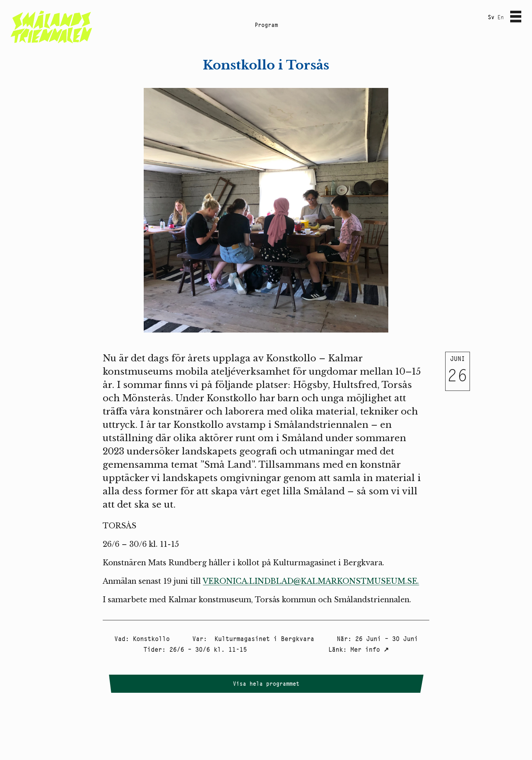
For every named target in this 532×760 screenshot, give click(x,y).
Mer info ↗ (369, 650)
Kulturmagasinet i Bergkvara (262, 639)
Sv (491, 17)
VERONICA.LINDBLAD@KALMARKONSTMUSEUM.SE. (311, 581)
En (501, 17)
